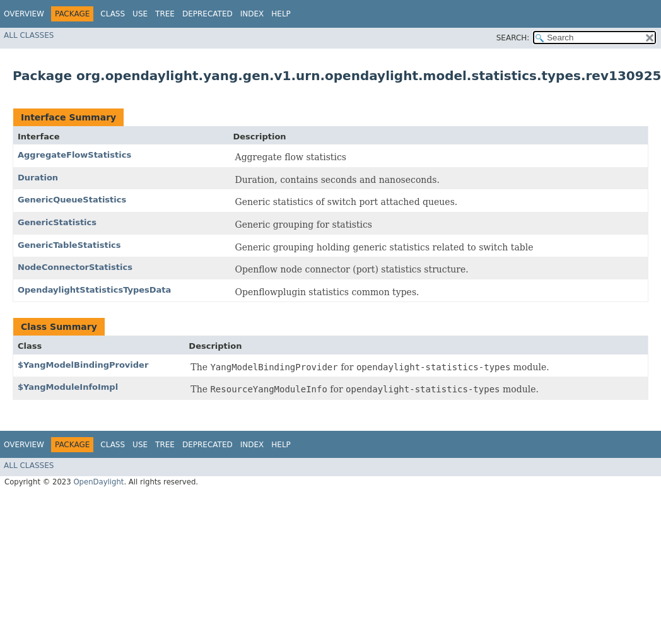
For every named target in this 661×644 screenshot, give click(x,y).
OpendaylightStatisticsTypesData (94, 290)
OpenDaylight (98, 482)
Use (140, 14)
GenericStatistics (57, 222)
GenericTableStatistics (69, 245)
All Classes (29, 35)
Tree (165, 14)
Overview (24, 14)
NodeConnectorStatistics (75, 267)
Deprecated (208, 14)
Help (281, 14)
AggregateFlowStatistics (74, 155)
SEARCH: (513, 38)
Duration (38, 178)
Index (252, 14)
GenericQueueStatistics (72, 200)
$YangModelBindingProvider (83, 365)
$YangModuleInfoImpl (68, 387)
